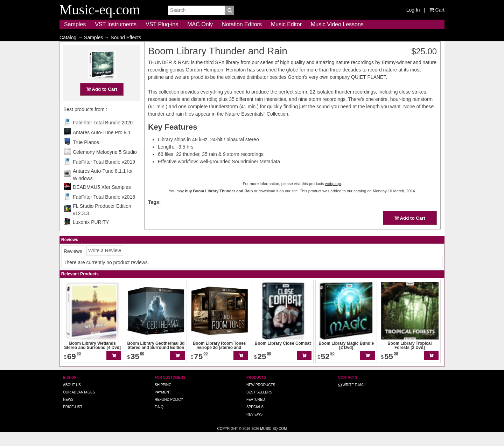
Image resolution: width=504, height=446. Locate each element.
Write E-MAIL (352, 399)
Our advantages (79, 406)
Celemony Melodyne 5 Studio (105, 166)
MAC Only (200, 24)
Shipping (163, 399)
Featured (256, 413)
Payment (163, 406)
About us (72, 399)
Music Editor (286, 24)
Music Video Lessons (337, 24)
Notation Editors (242, 24)
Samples (75, 24)
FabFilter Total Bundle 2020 (103, 136)
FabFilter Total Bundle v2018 (104, 211)
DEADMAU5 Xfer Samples (102, 201)
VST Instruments (116, 24)
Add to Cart (102, 103)
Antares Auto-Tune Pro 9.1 (102, 146)
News (68, 413)
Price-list (73, 421)
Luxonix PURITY (91, 236)
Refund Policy (169, 413)
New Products (261, 399)
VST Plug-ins (162, 24)
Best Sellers (259, 406)
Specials (255, 421)
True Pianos (86, 156)
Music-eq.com (273, 442)
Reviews (254, 428)
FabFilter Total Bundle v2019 (104, 176)
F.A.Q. (160, 421)
